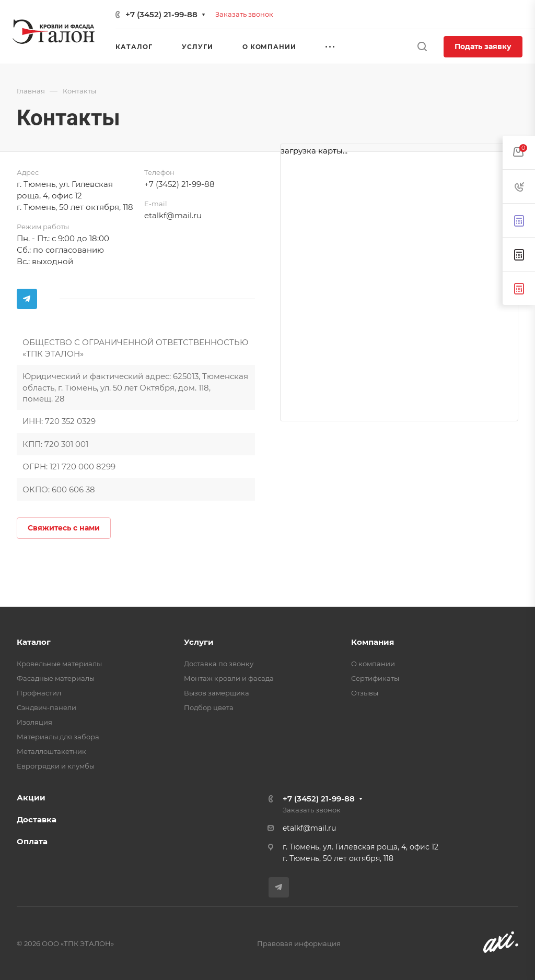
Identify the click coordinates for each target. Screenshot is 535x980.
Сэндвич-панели (46, 707)
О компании (373, 664)
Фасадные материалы (56, 678)
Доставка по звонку (219, 664)
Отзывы (365, 693)
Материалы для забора (58, 737)
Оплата (32, 841)
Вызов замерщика (217, 693)
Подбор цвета (209, 707)
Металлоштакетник (51, 751)
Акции (31, 798)
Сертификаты (375, 678)
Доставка (37, 819)
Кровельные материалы (59, 664)
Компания (373, 642)
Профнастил (39, 693)
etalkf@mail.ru (173, 215)
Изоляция (34, 722)
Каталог (34, 642)
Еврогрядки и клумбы (56, 766)
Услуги (199, 642)
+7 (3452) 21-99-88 (161, 14)
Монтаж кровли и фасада (229, 678)
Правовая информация (299, 943)
